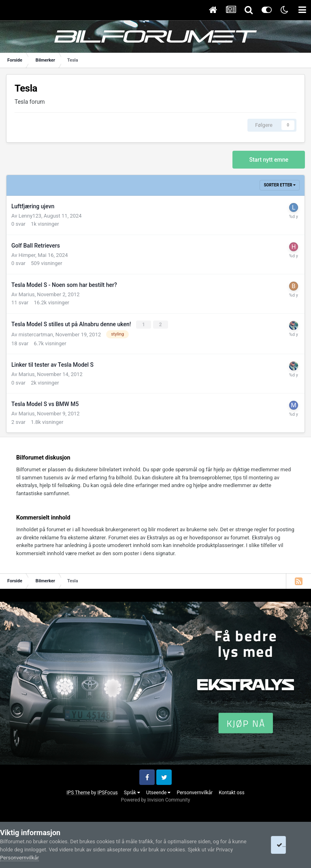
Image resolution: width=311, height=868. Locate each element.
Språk (132, 792)
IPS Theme (78, 792)
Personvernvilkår (195, 792)
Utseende (158, 792)
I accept (288, 845)
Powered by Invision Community (156, 800)
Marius (27, 294)
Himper (27, 255)
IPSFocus (107, 792)
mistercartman (36, 334)
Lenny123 (30, 216)
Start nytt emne (269, 160)
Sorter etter (280, 185)
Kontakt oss (232, 792)
